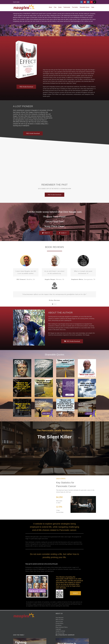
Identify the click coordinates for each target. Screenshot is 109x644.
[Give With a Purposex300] (87, 399)
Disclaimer (59, 625)
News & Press (60, 619)
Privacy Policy (59, 623)
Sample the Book (60, 631)
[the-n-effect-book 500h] (26, 41)
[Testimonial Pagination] (53, 304)
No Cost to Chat (60, 633)
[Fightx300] (22, 360)
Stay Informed (59, 618)
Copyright (58, 629)
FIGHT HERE (16, 2)
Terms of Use (59, 621)
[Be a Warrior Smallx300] (44, 399)
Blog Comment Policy (62, 627)
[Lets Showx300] (65, 379)
